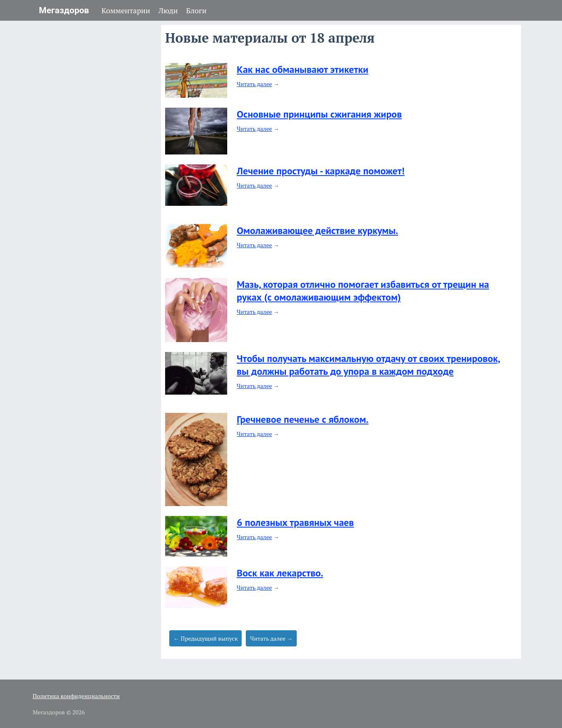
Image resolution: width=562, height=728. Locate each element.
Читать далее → (271, 638)
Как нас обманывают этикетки (303, 69)
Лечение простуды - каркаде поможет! (321, 171)
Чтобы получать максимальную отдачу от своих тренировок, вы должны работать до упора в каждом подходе (369, 365)
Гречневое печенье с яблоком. (303, 419)
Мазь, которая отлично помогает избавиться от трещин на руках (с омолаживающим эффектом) (363, 291)
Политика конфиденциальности (76, 696)
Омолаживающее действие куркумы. (317, 230)
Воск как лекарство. (280, 573)
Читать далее (254, 84)
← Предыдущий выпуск (205, 638)
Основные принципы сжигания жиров (319, 114)
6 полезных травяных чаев (295, 522)
